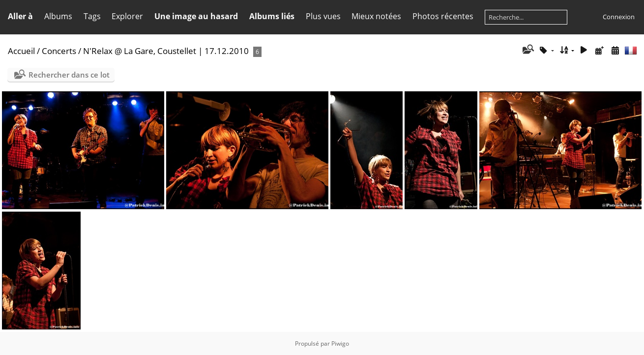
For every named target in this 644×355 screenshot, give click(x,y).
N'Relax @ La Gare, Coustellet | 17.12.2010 (166, 51)
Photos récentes (443, 16)
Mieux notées (376, 16)
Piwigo (340, 343)
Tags (92, 16)
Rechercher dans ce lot (69, 75)
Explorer (127, 16)
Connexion (619, 17)
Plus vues (323, 16)
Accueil (21, 51)
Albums (58, 16)
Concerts (59, 51)
